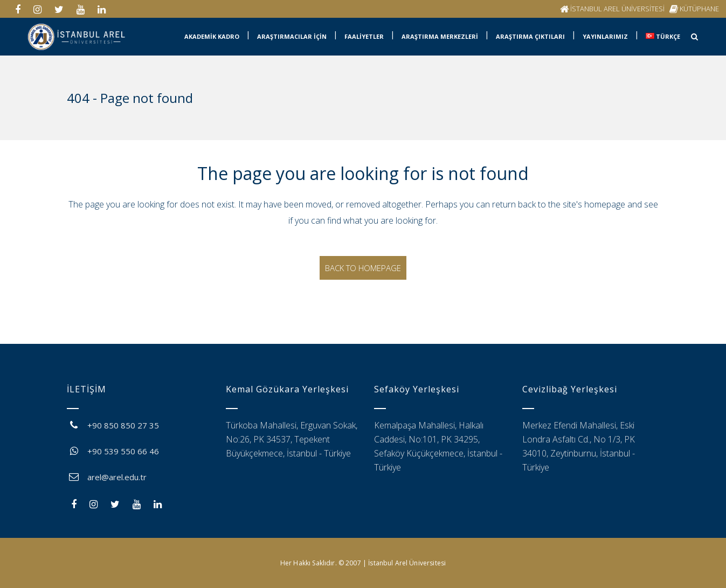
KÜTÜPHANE (699, 9)
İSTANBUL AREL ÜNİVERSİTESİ (617, 9)
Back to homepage (363, 268)
